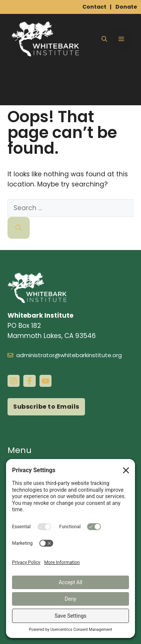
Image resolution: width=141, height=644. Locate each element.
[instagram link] (14, 381)
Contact (94, 7)
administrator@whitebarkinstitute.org (69, 355)
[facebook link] (29, 381)
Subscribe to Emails (46, 407)
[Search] (19, 228)
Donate (126, 7)
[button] (104, 39)
